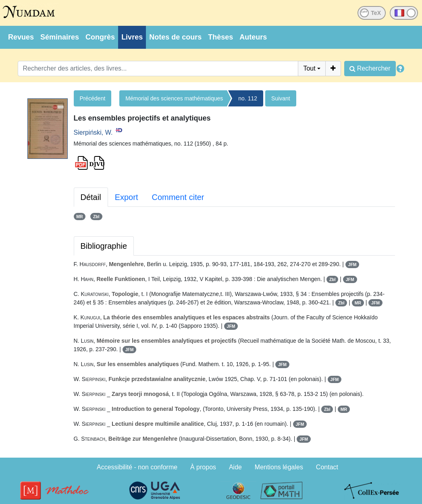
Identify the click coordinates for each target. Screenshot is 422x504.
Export (127, 197)
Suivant (281, 98)
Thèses (220, 37)
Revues (21, 37)
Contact (327, 467)
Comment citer (178, 197)
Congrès (100, 37)
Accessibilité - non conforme (137, 467)
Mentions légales (279, 467)
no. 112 (248, 98)
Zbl (96, 217)
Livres (132, 37)
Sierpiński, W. (93, 132)
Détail (91, 197)
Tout (309, 68)
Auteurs (253, 37)
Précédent (93, 98)
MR (79, 217)
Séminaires (60, 37)
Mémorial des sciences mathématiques (174, 98)
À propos (203, 467)
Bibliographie (104, 246)
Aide (235, 467)
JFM (352, 264)
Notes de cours (175, 37)
